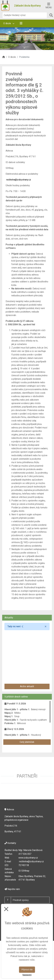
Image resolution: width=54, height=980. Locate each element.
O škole (9, 23)
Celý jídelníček (27, 742)
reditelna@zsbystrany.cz (19, 180)
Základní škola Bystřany (27, 6)
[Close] (46, 626)
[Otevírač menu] (49, 5)
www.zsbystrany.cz (28, 858)
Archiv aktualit (27, 686)
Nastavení (27, 975)
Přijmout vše (27, 970)
